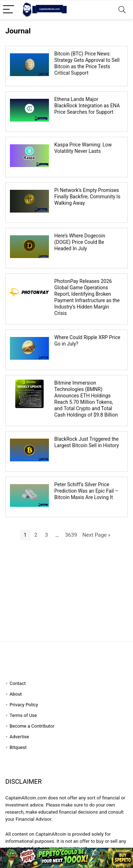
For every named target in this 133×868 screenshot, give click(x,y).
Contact (18, 683)
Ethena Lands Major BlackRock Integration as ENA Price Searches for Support (87, 106)
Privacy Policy (24, 705)
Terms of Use (23, 715)
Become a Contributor (32, 726)
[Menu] (9, 10)
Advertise (19, 737)
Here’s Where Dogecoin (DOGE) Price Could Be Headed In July (80, 242)
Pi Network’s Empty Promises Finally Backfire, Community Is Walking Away (87, 197)
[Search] (122, 10)
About (16, 694)
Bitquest (18, 747)
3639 (71, 535)
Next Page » (96, 535)
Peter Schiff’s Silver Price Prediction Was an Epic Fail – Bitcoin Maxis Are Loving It (86, 491)
